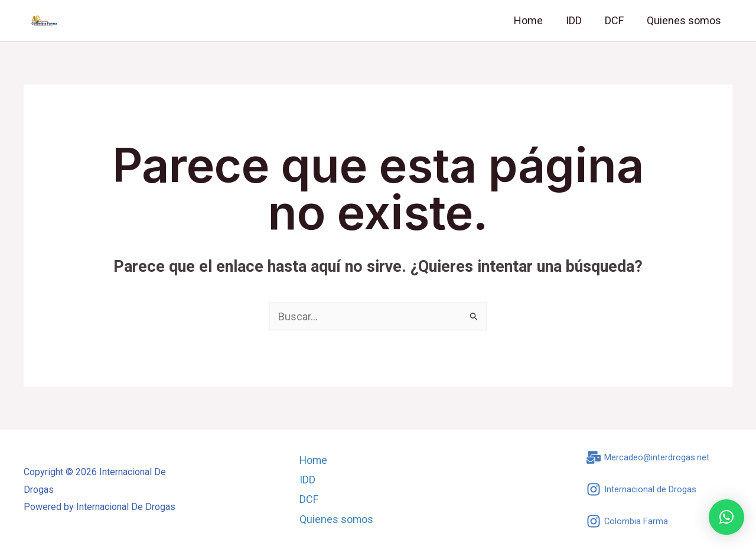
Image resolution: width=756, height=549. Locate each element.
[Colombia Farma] (628, 521)
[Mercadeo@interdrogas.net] (648, 457)
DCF (617, 20)
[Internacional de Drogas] (641, 489)
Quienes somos (685, 20)
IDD (578, 20)
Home (534, 20)
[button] (726, 517)
